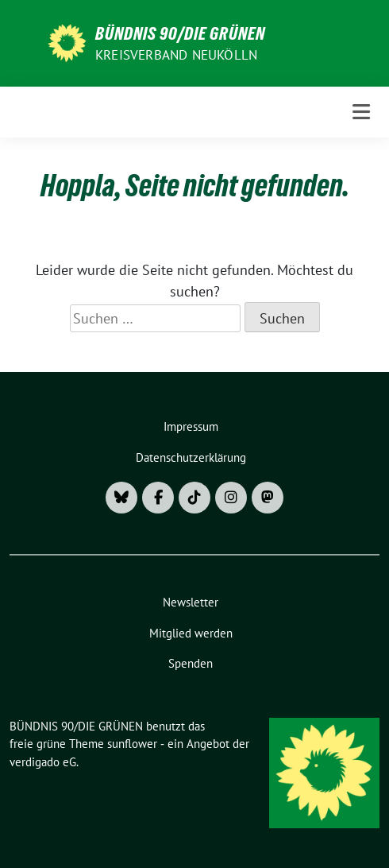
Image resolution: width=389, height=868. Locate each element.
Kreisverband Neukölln (176, 55)
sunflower (132, 744)
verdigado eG (43, 762)
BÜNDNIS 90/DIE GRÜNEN (180, 33)
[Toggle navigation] (361, 112)
